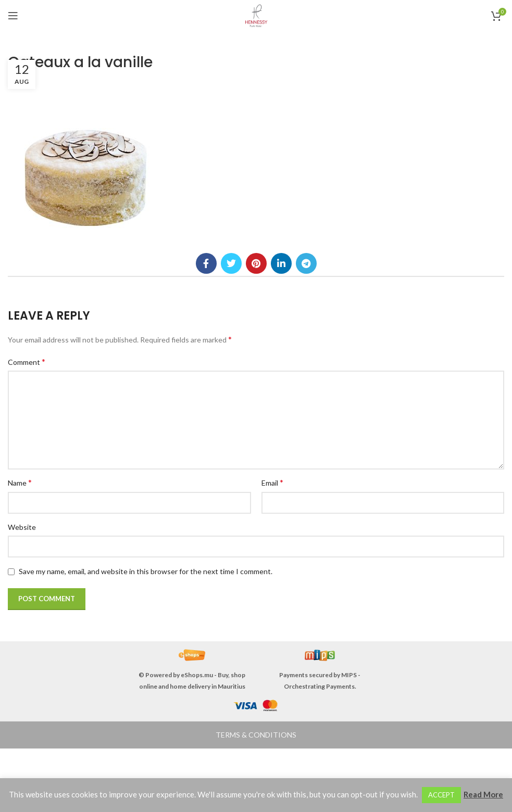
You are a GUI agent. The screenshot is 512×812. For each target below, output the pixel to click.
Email (272, 482)
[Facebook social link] (206, 263)
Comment (27, 361)
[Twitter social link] (231, 263)
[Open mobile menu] (13, 16)
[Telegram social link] (306, 263)
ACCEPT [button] (441, 795)
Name (20, 482)
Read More (483, 794)
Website (22, 527)
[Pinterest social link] (256, 263)
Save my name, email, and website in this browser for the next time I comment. (146, 571)
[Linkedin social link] (281, 263)
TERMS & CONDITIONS (256, 735)
